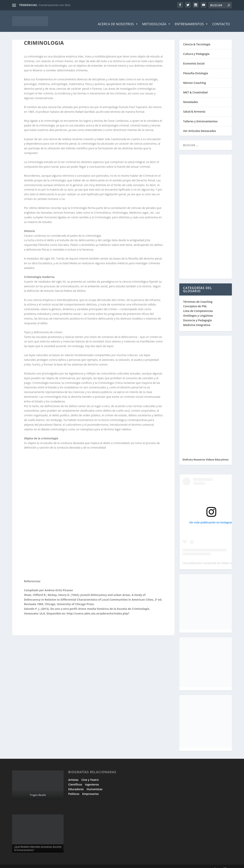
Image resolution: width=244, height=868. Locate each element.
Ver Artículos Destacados (200, 125)
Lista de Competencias (198, 305)
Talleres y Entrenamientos (200, 115)
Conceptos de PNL (195, 300)
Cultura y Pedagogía (196, 48)
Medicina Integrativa (197, 319)
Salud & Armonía (194, 106)
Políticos (74, 788)
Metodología (156, 18)
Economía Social (194, 58)
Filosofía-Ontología (196, 67)
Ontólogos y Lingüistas (198, 310)
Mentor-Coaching (195, 77)
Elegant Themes (40, 864)
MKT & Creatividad (195, 86)
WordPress (82, 864)
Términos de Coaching (198, 296)
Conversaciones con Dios (55, 5)
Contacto (221, 18)
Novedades (191, 96)
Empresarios (91, 788)
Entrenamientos (191, 18)
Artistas (73, 774)
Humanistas (95, 783)
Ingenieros (92, 779)
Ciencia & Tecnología (197, 38)
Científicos (75, 779)
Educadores (76, 783)
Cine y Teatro (90, 774)
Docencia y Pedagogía (197, 314)
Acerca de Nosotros (118, 18)
